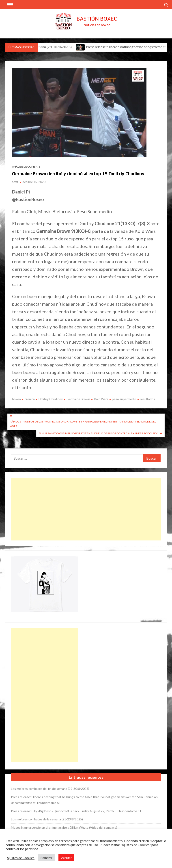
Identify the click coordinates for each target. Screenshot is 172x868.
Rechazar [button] (46, 858)
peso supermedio (124, 399)
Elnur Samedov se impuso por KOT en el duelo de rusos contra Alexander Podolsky (98, 433)
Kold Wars (101, 399)
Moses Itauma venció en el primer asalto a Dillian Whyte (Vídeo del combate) (64, 827)
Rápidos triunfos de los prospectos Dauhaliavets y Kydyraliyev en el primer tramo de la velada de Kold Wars (83, 424)
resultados (147, 399)
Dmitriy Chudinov (51, 399)
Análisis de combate (26, 167)
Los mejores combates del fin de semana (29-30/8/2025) (50, 789)
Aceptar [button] (66, 858)
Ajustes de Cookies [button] (21, 858)
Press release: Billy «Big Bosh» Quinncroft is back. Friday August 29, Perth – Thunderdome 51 (76, 811)
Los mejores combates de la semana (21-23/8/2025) (47, 819)
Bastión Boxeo (97, 19)
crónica (30, 399)
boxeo (16, 399)
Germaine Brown (78, 399)
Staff (15, 182)
